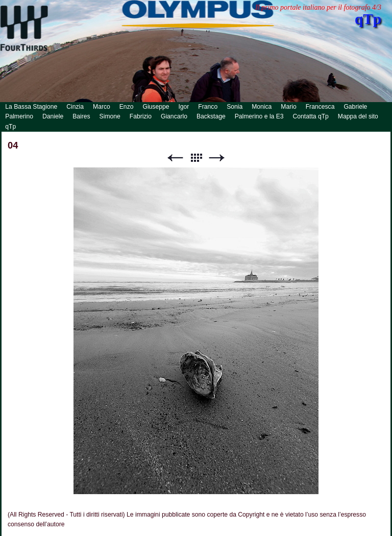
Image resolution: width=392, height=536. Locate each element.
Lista (196, 158)
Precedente (175, 158)
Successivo (217, 158)
